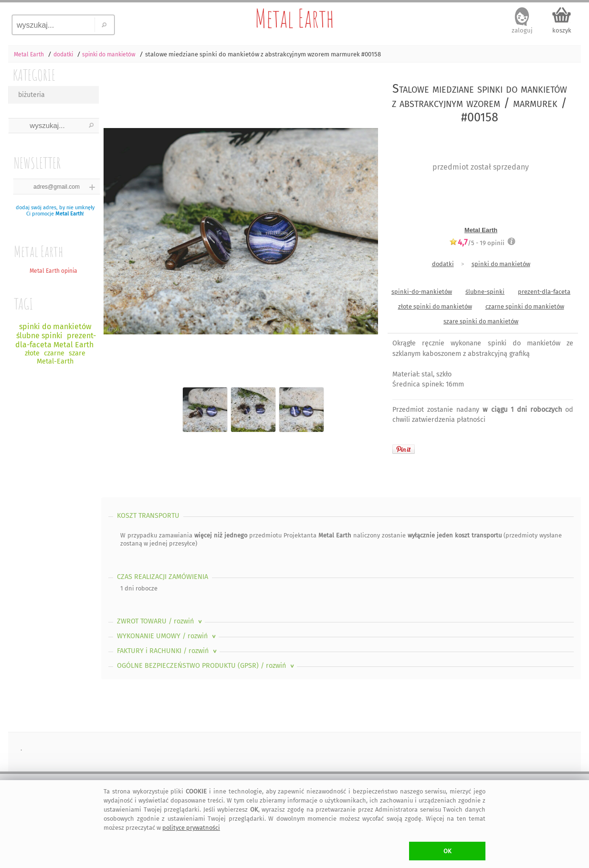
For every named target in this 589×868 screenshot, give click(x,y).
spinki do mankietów (501, 264)
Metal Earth (294, 18)
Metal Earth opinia (53, 271)
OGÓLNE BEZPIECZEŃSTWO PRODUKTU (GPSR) (206, 666)
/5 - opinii (477, 243)
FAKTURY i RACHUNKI (168, 651)
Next (363, 224)
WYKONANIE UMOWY (167, 636)
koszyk (562, 30)
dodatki (443, 264)
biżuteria (32, 95)
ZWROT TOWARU (160, 621)
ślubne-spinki (485, 292)
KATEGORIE (34, 75)
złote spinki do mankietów (435, 306)
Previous (117, 224)
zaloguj (522, 30)
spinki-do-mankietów (422, 292)
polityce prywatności (191, 828)
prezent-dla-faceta (544, 292)
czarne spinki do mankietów (525, 306)
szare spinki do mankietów (481, 321)
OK (447, 851)
